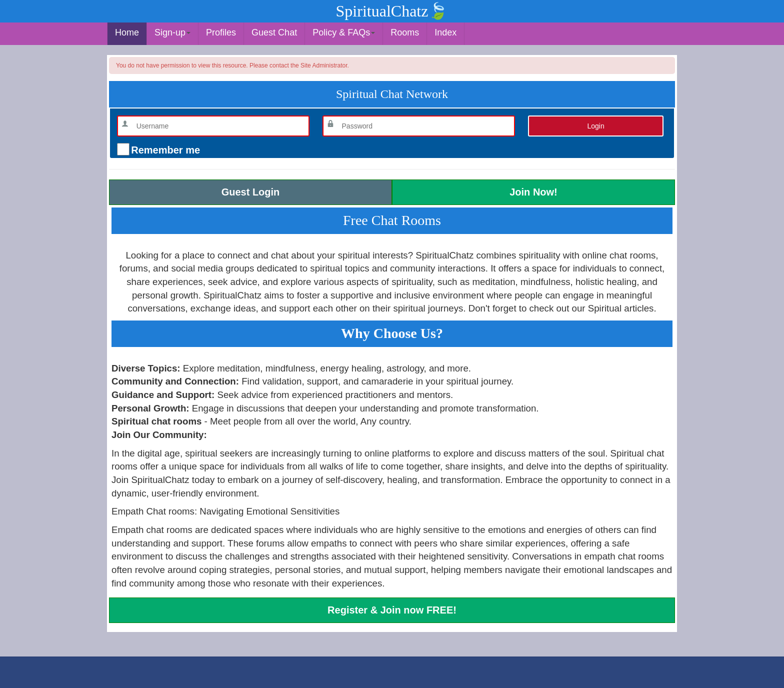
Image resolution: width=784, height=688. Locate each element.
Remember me (164, 150)
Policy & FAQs (344, 32)
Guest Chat (274, 32)
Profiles (221, 32)
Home (127, 32)
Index (445, 32)
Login (595, 126)
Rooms (405, 32)
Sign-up (172, 32)
